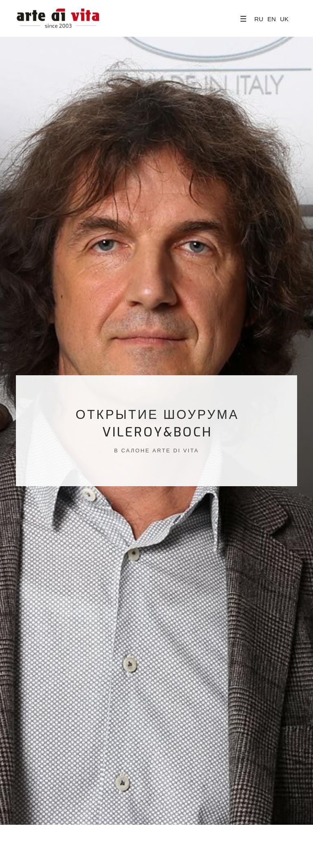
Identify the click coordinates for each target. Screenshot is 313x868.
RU (259, 19)
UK (284, 19)
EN (272, 19)
